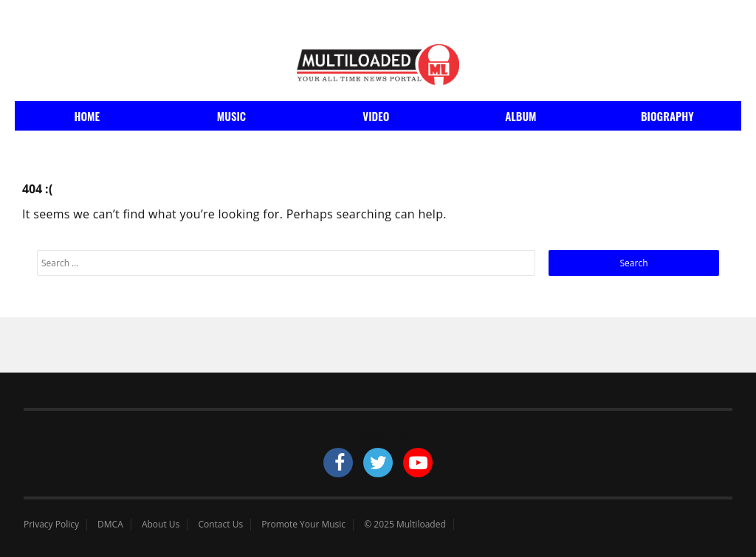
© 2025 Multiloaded (405, 525)
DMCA (110, 525)
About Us (161, 525)
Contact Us (220, 525)
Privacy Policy (51, 525)
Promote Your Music (303, 525)
